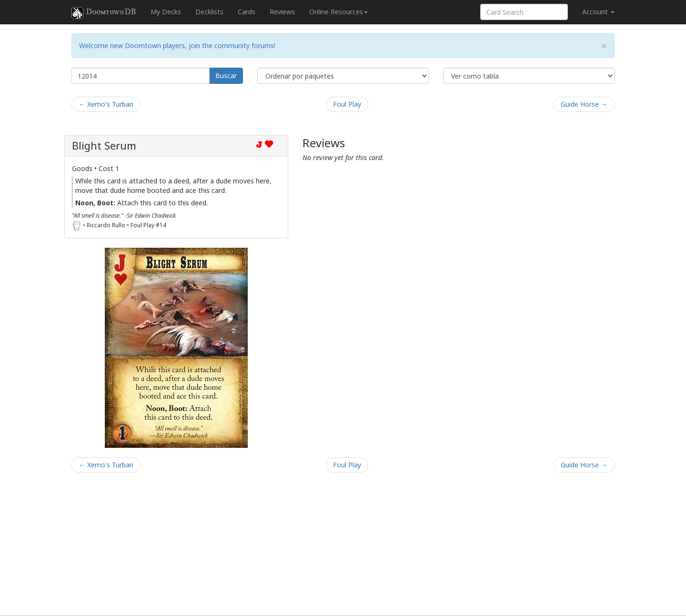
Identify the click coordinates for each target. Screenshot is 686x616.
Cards (247, 12)
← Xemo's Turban (106, 104)
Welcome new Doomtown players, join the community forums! (177, 45)
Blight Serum (104, 146)
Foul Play (347, 104)
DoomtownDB (104, 13)
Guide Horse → (584, 104)
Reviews (282, 12)
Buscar (226, 76)
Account (598, 12)
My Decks (166, 12)
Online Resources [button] (338, 12)
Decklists (209, 12)
